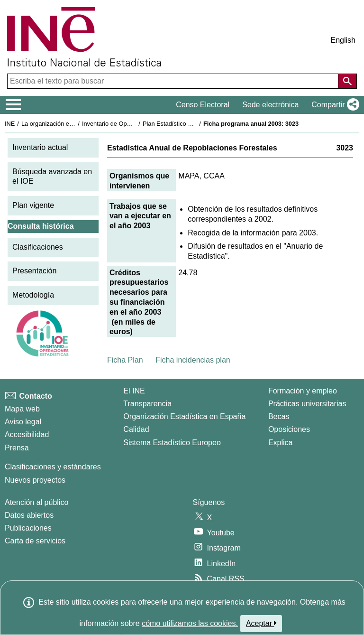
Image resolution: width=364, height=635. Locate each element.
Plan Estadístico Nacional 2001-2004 (192, 124)
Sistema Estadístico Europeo (172, 443)
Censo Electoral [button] (203, 105)
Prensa (17, 448)
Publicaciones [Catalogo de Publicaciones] (28, 528)
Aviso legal (23, 422)
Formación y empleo (303, 391)
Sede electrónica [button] (270, 105)
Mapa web (22, 409)
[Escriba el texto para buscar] (174, 81)
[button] (333, 105)
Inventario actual (40, 147)
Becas (279, 416)
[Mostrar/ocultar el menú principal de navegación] (14, 105)
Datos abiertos (29, 515)
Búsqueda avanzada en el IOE (52, 177)
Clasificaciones (38, 247)
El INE (134, 391)
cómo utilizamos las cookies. (190, 623)
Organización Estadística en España (184, 416)
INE (10, 124)
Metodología (33, 295)
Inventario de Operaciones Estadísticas (135, 124)
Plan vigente (33, 205)
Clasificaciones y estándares (53, 467)
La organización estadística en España (73, 124)
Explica (281, 443)
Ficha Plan (125, 360)
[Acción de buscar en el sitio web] (347, 81)
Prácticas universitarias (307, 404)
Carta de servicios (35, 541)
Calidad (136, 429)
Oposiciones (289, 429)
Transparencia (147, 404)
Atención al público (36, 502)
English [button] (343, 40)
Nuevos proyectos (35, 480)
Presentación (34, 271)
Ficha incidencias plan (193, 360)
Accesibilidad (27, 434)
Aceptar (261, 623)
